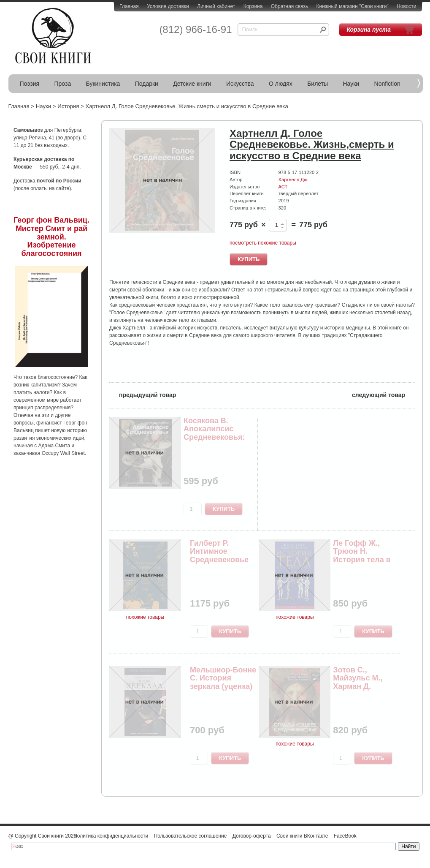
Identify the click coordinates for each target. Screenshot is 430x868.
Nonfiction (387, 84)
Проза (63, 84)
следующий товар (383, 394)
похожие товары (145, 617)
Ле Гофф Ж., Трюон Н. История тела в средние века (362, 556)
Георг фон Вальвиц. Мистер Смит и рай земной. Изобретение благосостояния (51, 237)
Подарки (147, 84)
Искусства (240, 84)
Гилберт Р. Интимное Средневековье (219, 552)
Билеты (318, 84)
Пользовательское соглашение (191, 836)
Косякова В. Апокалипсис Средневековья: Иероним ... (214, 433)
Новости (406, 6)
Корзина (253, 6)
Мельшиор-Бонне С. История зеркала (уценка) (223, 678)
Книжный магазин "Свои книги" (353, 6)
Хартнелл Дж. (293, 180)
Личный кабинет (216, 6)
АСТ (283, 187)
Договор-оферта (252, 836)
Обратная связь (289, 6)
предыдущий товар (143, 394)
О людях (281, 84)
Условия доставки (168, 6)
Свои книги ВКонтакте (302, 836)
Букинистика (103, 84)
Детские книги (192, 84)
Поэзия (30, 84)
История (68, 106)
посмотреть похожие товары (263, 243)
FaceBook (345, 836)
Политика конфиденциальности (111, 836)
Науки (351, 84)
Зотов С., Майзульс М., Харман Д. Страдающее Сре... (358, 687)
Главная (129, 6)
